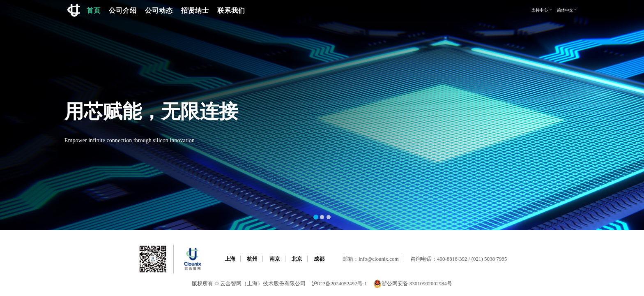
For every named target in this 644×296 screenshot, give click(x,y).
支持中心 (542, 10)
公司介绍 (123, 10)
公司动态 (159, 10)
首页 (94, 10)
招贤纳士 (195, 10)
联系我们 (231, 10)
